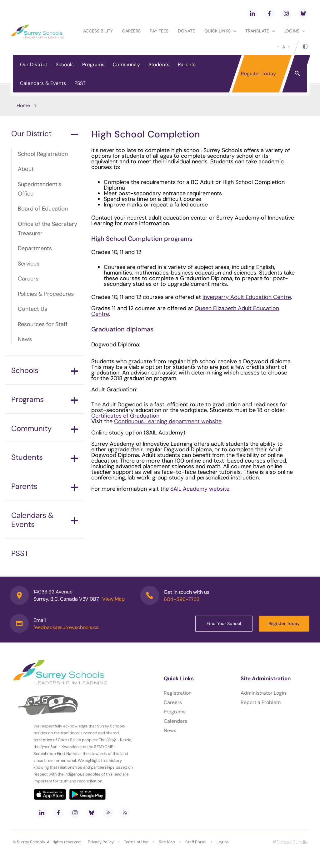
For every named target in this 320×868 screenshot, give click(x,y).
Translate (260, 31)
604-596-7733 (182, 599)
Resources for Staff (43, 324)
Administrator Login (263, 693)
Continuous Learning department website (168, 421)
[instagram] (286, 13)
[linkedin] (252, 13)
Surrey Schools (31, 842)
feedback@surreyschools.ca (66, 627)
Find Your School (224, 623)
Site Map (167, 842)
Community (126, 64)
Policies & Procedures (46, 294)
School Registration (43, 154)
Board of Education (43, 209)
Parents (187, 64)
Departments (35, 248)
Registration (178, 693)
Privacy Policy (101, 842)
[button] (297, 73)
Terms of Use (136, 842)
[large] (289, 47)
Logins (223, 842)
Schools (65, 64)
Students (159, 64)
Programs (93, 64)
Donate (187, 31)
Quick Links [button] (220, 31)
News (25, 339)
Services (29, 264)
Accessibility (98, 31)
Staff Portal (196, 842)
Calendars (175, 721)
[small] (278, 47)
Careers (131, 31)
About (26, 169)
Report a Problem (261, 702)
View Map (113, 599)
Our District (34, 64)
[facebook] (269, 13)
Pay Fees (159, 31)
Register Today (258, 74)
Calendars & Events (43, 83)
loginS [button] (294, 31)
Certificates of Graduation (125, 416)
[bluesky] (303, 13)
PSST (80, 83)
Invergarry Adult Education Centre (247, 297)
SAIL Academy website (200, 489)
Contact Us (32, 309)
